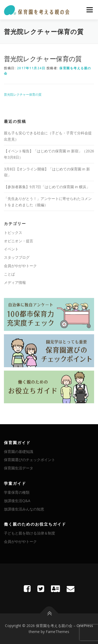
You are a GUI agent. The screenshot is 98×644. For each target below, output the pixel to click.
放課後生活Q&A (17, 501)
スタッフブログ (17, 257)
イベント (11, 249)
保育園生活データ (19, 468)
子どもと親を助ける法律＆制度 (30, 533)
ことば (9, 274)
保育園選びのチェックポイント (30, 460)
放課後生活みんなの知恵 (24, 509)
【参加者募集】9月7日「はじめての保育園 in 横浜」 (47, 187)
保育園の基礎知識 (19, 452)
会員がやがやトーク (20, 266)
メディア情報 (15, 282)
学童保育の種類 (17, 492)
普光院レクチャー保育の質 (23, 94)
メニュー (90, 10)
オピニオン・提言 (19, 241)
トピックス (13, 232)
